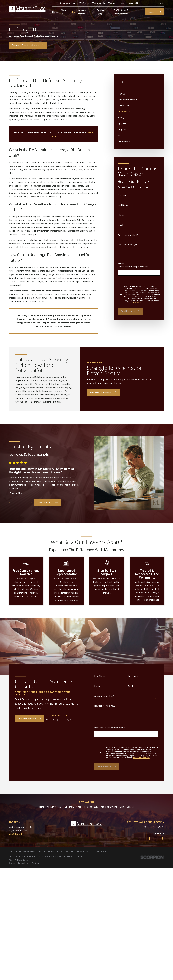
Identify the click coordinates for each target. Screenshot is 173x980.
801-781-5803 (154, 3)
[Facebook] (150, 838)
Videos (112, 3)
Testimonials (98, 3)
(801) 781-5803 (153, 827)
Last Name (123, 205)
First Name (123, 195)
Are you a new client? (128, 235)
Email (120, 225)
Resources (65, 3)
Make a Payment (109, 807)
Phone (121, 215)
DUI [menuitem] (74, 12)
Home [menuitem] (55, 12)
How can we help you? (128, 245)
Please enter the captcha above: (133, 267)
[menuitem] (139, 94)
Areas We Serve (81, 3)
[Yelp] (163, 838)
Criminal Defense (73, 807)
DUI (20, 92)
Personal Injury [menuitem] (101, 12)
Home (41, 807)
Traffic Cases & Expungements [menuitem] (121, 12)
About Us (51, 807)
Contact (131, 807)
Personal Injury (91, 807)
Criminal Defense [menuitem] (82, 12)
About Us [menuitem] (64, 12)
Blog (122, 807)
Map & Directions (17, 834)
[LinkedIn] (156, 838)
